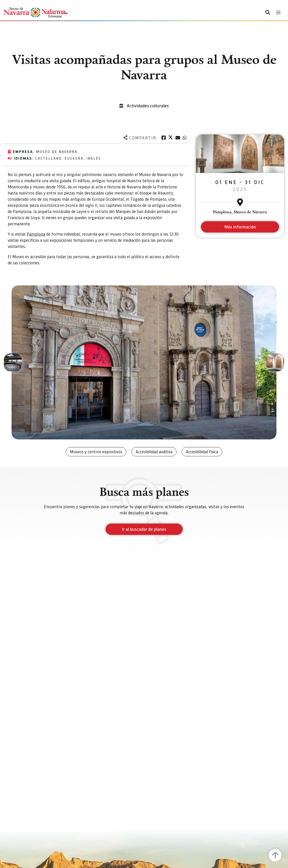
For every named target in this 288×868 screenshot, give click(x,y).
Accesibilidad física (202, 452)
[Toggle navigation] (278, 12)
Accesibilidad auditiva (154, 452)
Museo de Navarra (57, 151)
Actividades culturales (148, 106)
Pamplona (36, 234)
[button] (13, 362)
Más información (240, 227)
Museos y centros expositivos (96, 452)
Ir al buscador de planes (144, 529)
